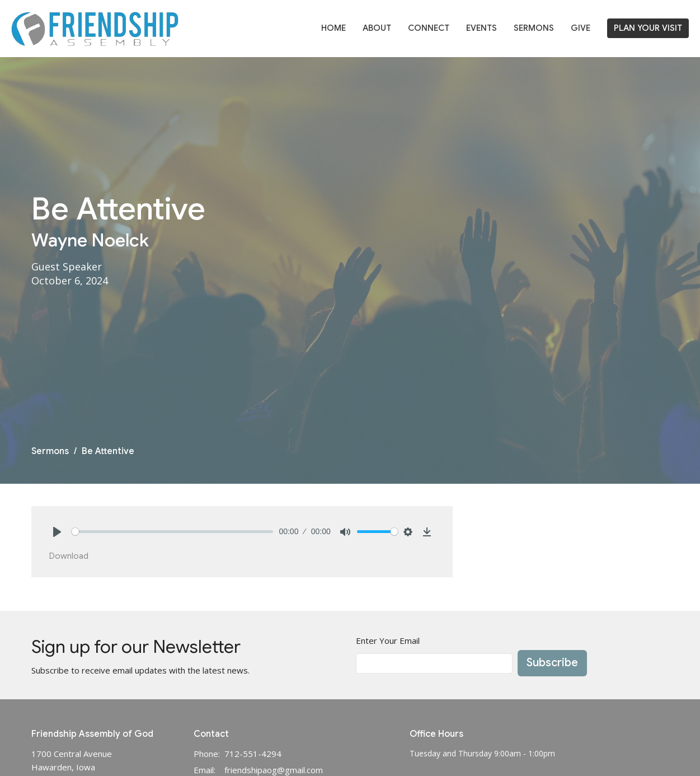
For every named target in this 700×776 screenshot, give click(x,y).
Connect (429, 28)
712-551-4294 (253, 754)
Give (581, 28)
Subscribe (552, 663)
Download (69, 556)
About (377, 28)
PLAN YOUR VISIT (648, 28)
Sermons (534, 28)
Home (333, 28)
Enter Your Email (388, 641)
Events (481, 28)
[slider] (173, 532)
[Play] (57, 532)
